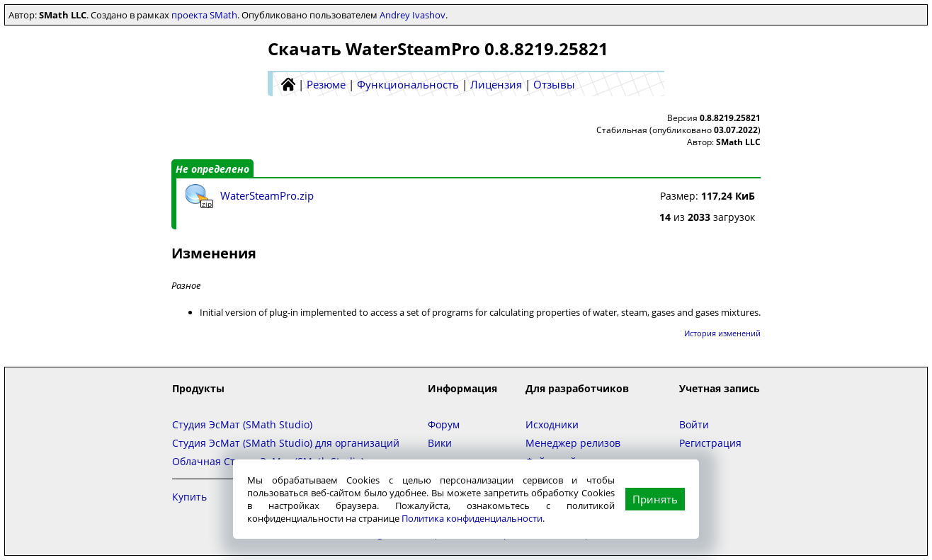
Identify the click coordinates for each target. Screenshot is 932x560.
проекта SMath (204, 15)
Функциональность (408, 84)
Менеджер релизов (573, 443)
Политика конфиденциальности (472, 518)
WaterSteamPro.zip (267, 195)
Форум (444, 424)
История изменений (722, 333)
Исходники (552, 424)
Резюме (326, 84)
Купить (189, 497)
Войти (694, 424)
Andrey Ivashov (413, 15)
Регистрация (710, 443)
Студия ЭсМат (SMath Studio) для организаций (286, 443)
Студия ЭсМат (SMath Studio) (242, 424)
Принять (655, 499)
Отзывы (554, 84)
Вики (440, 443)
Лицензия (496, 84)
